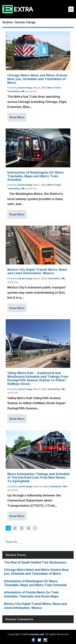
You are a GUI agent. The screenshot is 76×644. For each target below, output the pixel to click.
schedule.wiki (36, 634)
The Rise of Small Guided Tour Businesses (35, 562)
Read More (17, 117)
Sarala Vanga (25, 88)
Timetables (53, 278)
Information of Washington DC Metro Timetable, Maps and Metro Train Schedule (36, 176)
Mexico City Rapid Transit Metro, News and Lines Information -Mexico (37, 271)
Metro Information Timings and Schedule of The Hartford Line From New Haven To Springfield (39, 478)
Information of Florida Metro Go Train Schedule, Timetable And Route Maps (31, 594)
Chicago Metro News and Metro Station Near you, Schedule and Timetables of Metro (37, 79)
